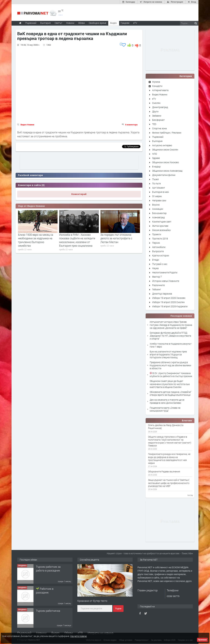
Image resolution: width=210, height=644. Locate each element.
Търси (118, 609)
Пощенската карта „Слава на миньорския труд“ (165, 409)
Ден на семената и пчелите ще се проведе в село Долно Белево (167, 401)
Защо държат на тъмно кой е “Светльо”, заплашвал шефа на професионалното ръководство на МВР (169, 483)
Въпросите (158, 251)
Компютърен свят (162, 222)
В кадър (156, 167)
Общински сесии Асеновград (167, 171)
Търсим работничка (48, 611)
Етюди (156, 260)
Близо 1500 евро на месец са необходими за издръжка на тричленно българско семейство (36, 240)
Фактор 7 (157, 277)
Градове (125, 23)
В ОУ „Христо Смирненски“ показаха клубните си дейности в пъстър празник (171, 375)
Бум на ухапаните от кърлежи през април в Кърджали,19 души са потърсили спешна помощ (168, 354)
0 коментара (131, 125)
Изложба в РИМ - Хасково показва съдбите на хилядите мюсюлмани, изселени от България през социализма (77, 240)
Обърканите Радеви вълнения (164, 472)
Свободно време (98, 23)
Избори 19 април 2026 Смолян (168, 302)
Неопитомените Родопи (165, 272)
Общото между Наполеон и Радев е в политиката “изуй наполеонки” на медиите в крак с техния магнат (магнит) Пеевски (170, 441)
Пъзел (155, 179)
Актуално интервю (162, 145)
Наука (155, 268)
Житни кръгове (160, 226)
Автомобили (159, 247)
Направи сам (159, 200)
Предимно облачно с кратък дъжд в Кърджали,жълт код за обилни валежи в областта (170, 365)
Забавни (157, 116)
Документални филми (164, 175)
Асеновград (158, 217)
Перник (156, 243)
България (157, 141)
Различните (158, 285)
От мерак (157, 196)
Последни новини (181, 316)
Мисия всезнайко (161, 230)
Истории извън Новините (166, 281)
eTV (154, 99)
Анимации (158, 209)
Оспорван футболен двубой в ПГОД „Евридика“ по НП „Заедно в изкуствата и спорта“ (170, 336)
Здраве (156, 158)
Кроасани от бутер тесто (92, 601)
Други (155, 111)
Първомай (158, 137)
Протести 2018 (160, 239)
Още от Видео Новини (31, 206)
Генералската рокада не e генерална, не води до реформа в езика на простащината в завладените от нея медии (169, 459)
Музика (156, 82)
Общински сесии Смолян (165, 150)
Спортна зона (159, 128)
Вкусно (156, 205)
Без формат (158, 120)
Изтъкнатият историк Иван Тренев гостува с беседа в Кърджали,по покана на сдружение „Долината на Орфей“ (171, 325)
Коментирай (79, 194)
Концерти (157, 86)
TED (154, 124)
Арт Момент (159, 188)
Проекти (157, 234)
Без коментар (159, 213)
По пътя (156, 183)
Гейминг (157, 289)
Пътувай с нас (160, 264)
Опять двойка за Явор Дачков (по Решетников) (166, 427)
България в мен (161, 192)
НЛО (154, 154)
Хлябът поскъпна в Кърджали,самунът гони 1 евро (171, 345)
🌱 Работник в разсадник (45, 590)
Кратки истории (161, 255)
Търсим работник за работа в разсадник (48, 568)
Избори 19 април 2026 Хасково (169, 298)
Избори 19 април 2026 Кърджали (170, 306)
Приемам (202, 640)
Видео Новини (27, 125)
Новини (70, 23)
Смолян (156, 103)
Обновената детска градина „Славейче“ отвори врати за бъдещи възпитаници (171, 393)
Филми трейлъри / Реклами (167, 133)
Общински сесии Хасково (165, 162)
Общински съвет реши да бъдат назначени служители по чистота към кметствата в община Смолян (170, 384)
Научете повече (78, 636)
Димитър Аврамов (162, 294)
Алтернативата (160, 90)
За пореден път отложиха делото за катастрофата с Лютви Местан (116, 238)
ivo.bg (190, 495)
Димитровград (160, 107)
